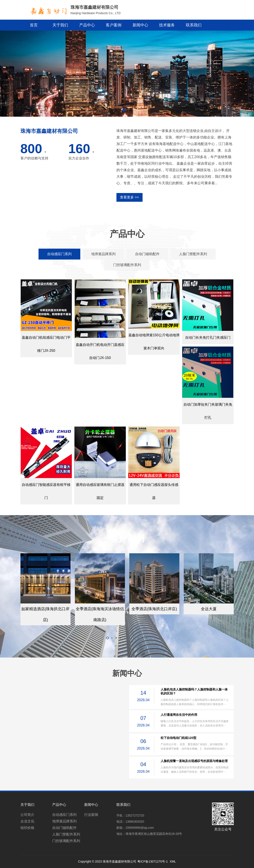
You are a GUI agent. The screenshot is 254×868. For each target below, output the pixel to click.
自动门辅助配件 (64, 828)
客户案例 (114, 25)
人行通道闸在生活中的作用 (179, 715)
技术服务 (167, 25)
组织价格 (27, 828)
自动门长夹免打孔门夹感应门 (208, 337)
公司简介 (27, 815)
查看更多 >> (129, 197)
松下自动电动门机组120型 (178, 738)
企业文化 (27, 821)
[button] (124, 110)
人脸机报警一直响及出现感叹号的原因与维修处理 (194, 761)
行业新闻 (91, 815)
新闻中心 (140, 25)
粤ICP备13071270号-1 (153, 861)
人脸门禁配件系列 (66, 834)
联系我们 (194, 25)
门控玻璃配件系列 (66, 841)
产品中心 (87, 25)
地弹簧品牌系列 (64, 821)
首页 (34, 25)
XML (173, 861)
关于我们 (60, 25)
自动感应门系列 (64, 815)
